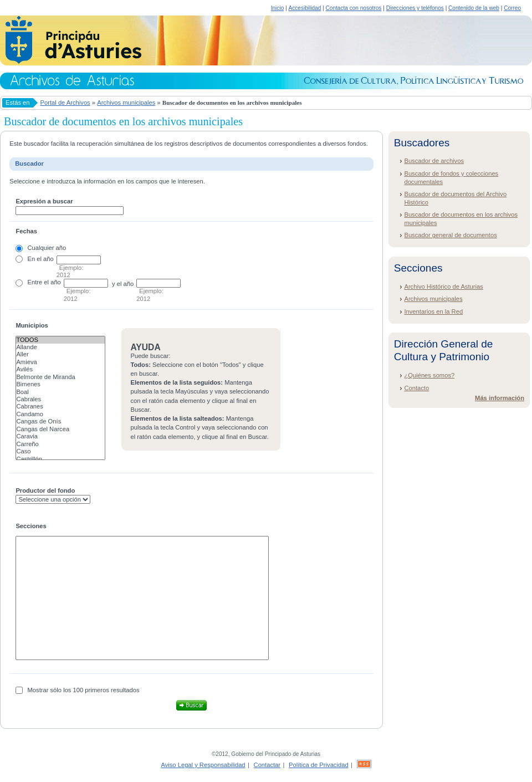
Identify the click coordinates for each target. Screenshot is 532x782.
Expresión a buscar (44, 201)
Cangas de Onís (60, 421)
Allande (60, 347)
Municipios (32, 325)
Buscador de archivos (434, 161)
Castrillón (60, 459)
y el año (123, 284)
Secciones (31, 526)
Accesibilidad (305, 8)
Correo (512, 8)
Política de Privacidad (319, 765)
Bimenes (60, 384)
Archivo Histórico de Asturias (443, 287)
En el (35, 259)
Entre (35, 282)
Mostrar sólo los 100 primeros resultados (84, 690)
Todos (60, 340)
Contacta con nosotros (354, 8)
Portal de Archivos (65, 103)
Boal (60, 392)
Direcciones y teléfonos (415, 8)
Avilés (60, 369)
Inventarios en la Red (433, 311)
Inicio (278, 8)
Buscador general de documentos (450, 235)
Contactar (267, 765)
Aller (60, 354)
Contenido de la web (474, 8)
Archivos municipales (126, 103)
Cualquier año (47, 248)
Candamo (60, 414)
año (48, 259)
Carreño (60, 444)
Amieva (60, 362)
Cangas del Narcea (60, 429)
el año (52, 282)
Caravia (60, 436)
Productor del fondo (45, 490)
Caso (60, 451)
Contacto (416, 388)
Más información (500, 398)
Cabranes (60, 407)
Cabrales (60, 399)
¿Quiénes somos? (429, 375)
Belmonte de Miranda (60, 377)
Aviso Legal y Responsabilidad (203, 765)
